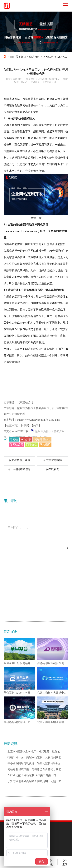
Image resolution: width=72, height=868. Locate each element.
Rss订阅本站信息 (19, 473)
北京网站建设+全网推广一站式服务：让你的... (35, 801)
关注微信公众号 (21, 465)
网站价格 (31, 447)
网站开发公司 (42, 441)
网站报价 (45, 447)
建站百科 (35, 57)
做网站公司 (17, 447)
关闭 (36, 435)
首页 (24, 57)
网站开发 (26, 441)
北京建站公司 (49, 82)
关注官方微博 (53, 464)
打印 (25, 435)
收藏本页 (12, 435)
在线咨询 (53, 473)
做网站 (14, 441)
